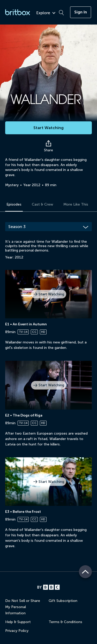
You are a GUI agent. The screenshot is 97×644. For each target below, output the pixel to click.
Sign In (81, 12)
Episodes (14, 204)
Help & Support (18, 622)
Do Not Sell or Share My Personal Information (23, 607)
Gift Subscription (63, 601)
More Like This (76, 204)
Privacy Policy (17, 631)
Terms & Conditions (65, 622)
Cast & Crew (42, 204)
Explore (46, 13)
